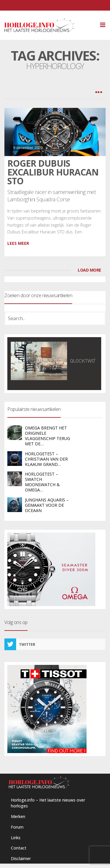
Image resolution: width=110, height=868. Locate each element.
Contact (19, 848)
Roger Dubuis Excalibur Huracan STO (53, 172)
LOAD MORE (89, 270)
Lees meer (18, 243)
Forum (17, 827)
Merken (18, 816)
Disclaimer (21, 858)
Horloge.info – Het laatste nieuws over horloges (48, 803)
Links (16, 838)
